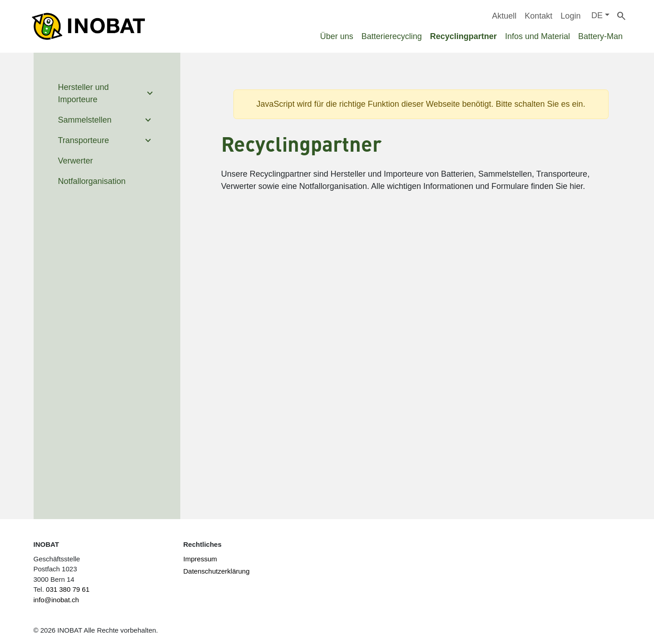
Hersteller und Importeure (84, 93)
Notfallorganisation (92, 181)
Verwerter (76, 161)
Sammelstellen (85, 120)
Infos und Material (538, 36)
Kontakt (538, 16)
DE (597, 15)
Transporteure (84, 140)
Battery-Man (600, 36)
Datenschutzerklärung (217, 571)
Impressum (200, 559)
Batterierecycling (392, 36)
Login (570, 16)
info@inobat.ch (56, 600)
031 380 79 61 (68, 589)
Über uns (337, 36)
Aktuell (504, 16)
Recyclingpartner (463, 36)
